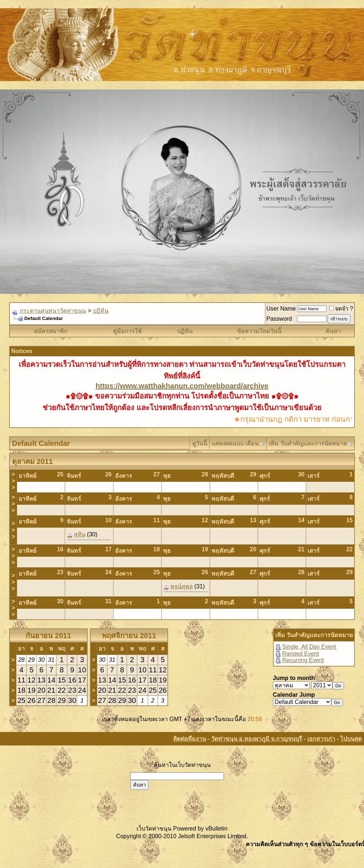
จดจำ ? (341, 309)
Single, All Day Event (309, 647)
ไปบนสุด (351, 739)
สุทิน (80, 534)
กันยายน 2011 (48, 636)
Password (279, 319)
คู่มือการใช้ (127, 331)
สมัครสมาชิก (51, 331)
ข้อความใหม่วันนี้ (259, 331)
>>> (13, 481)
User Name (281, 309)
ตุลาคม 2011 (32, 461)
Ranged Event (300, 654)
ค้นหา (333, 331)
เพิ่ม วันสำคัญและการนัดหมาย (307, 443)
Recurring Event (303, 660)
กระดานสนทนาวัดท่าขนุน (53, 311)
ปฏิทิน (101, 311)
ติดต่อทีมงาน (190, 739)
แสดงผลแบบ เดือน (235, 443)
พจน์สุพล (182, 586)
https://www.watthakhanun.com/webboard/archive (182, 386)
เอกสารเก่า (321, 739)
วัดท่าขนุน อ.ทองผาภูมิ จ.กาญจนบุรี (257, 739)
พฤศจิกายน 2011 (129, 636)
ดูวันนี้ (200, 443)
